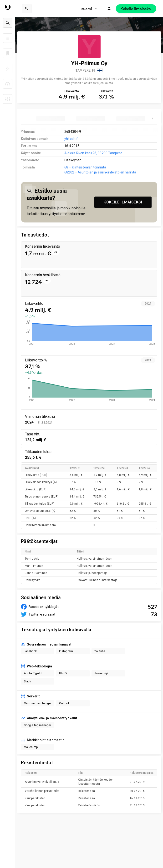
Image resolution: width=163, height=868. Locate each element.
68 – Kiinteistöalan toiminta (85, 167)
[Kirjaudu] (109, 9)
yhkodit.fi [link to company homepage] (71, 139)
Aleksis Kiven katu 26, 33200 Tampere (93, 153)
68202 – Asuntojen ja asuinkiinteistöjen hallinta (100, 172)
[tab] (51, 118)
